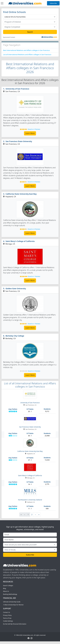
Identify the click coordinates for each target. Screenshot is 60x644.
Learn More (30, 133)
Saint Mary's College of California (20, 241)
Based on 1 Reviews (34, 276)
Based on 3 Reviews (34, 129)
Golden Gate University (16, 289)
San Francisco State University (19, 141)
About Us (6, 591)
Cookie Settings (8, 621)
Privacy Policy (7, 615)
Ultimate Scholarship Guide (12, 602)
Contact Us (6, 612)
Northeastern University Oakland (30, 500)
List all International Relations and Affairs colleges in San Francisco (27, 54)
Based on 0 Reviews (34, 371)
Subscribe (53, 3)
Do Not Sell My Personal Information (15, 624)
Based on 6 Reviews (34, 182)
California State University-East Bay (21, 194)
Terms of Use (7, 618)
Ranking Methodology (10, 594)
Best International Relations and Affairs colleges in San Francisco (26, 50)
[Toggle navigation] (2, 3)
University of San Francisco (17, 89)
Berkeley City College (15, 336)
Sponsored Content (9, 37)
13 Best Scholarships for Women (13, 605)
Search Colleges (8, 586)
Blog (5, 588)
